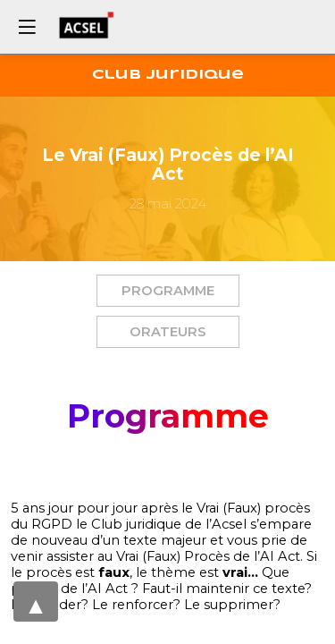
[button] (168, 291)
